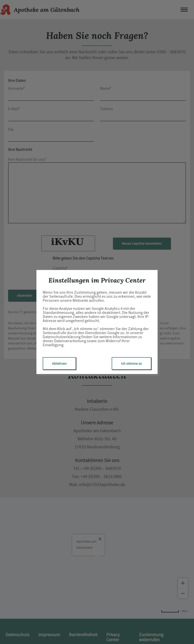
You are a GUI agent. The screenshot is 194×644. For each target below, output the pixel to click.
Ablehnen (59, 363)
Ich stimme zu (131, 363)
